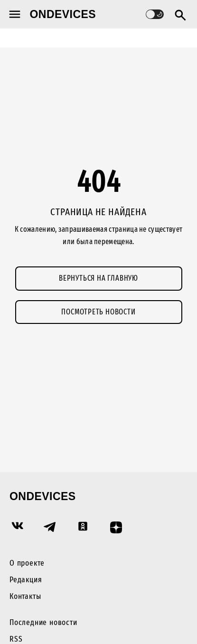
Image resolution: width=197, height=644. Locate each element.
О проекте (27, 563)
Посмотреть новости (98, 312)
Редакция (26, 580)
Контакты (25, 596)
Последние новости (43, 622)
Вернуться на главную (98, 278)
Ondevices (63, 14)
